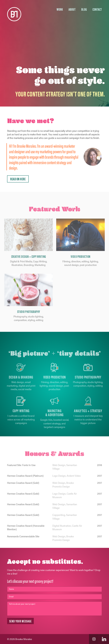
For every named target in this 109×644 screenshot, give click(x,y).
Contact (97, 9)
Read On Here (18, 180)
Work (60, 9)
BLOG (84, 9)
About (72, 9)
